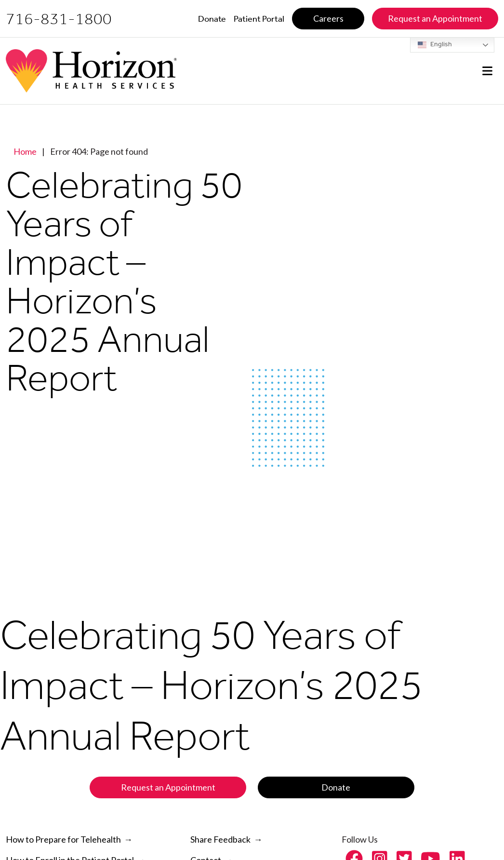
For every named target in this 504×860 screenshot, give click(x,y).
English (435, 45)
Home (25, 151)
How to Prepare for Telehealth (63, 839)
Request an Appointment (168, 787)
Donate (336, 787)
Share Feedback (220, 839)
